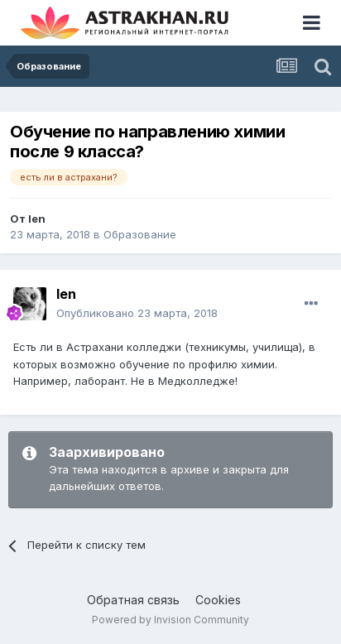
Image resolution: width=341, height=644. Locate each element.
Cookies (218, 600)
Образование (140, 234)
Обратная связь (133, 600)
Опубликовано (137, 313)
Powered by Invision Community (170, 620)
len (37, 219)
